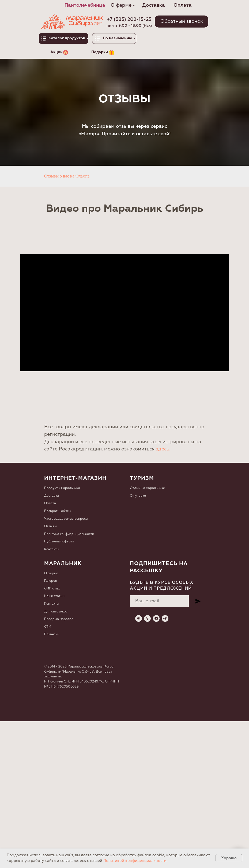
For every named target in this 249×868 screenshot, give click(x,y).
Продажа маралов (59, 619)
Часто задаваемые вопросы (66, 519)
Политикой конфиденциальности (135, 861)
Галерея (51, 581)
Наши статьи (54, 596)
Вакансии (52, 634)
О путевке (138, 496)
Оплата (50, 503)
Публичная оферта (59, 542)
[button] (182, 22)
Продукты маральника (62, 488)
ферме (53, 573)
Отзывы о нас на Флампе (67, 176)
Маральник (63, 564)
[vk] (139, 618)
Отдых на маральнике (147, 488)
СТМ (48, 627)
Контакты (52, 549)
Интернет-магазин (75, 478)
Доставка (52, 496)
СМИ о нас (52, 589)
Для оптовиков (56, 612)
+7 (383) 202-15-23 (129, 20)
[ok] (147, 618)
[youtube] (156, 618)
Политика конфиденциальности (69, 534)
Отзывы (50, 526)
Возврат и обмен (57, 511)
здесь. (163, 449)
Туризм (142, 478)
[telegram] (165, 618)
